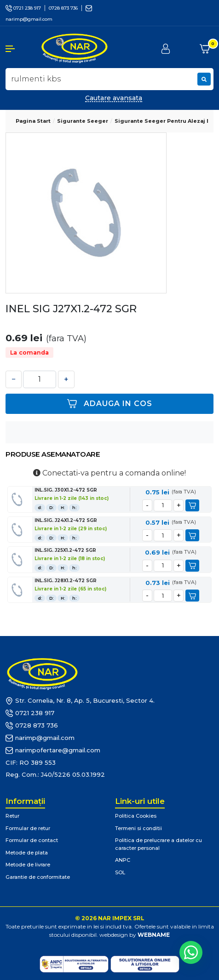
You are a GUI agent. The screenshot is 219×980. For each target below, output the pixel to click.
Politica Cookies (136, 816)
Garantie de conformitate (38, 877)
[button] (18, 49)
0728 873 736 (63, 8)
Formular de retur (28, 828)
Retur (12, 816)
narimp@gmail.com (40, 738)
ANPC (123, 860)
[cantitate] (163, 505)
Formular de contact (32, 840)
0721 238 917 (23, 8)
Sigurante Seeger (83, 121)
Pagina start (33, 121)
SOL (120, 872)
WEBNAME (154, 935)
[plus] (179, 505)
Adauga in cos (110, 404)
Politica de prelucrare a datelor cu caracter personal (158, 844)
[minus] (147, 505)
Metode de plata (27, 853)
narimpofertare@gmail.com (53, 751)
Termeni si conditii (138, 828)
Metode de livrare (28, 865)
